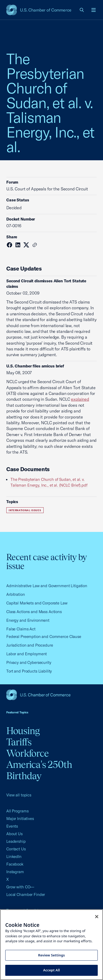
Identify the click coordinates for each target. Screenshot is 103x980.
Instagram (15, 872)
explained (80, 399)
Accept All (51, 970)
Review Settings (51, 955)
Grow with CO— (20, 887)
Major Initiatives (20, 819)
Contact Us (16, 849)
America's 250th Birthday (39, 770)
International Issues (25, 510)
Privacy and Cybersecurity (29, 662)
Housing (23, 731)
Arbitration (16, 594)
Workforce (27, 753)
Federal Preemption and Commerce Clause (44, 637)
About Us (14, 834)
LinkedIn (14, 857)
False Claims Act (21, 629)
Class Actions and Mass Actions (34, 612)
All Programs (17, 811)
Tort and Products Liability (29, 671)
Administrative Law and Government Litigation (47, 586)
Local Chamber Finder (26, 894)
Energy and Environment (28, 620)
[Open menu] (94, 10)
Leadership (16, 841)
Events (12, 826)
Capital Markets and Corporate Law (37, 603)
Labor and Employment (27, 654)
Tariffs (19, 742)
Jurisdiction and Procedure (30, 645)
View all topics (19, 795)
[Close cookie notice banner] (97, 917)
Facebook (15, 864)
